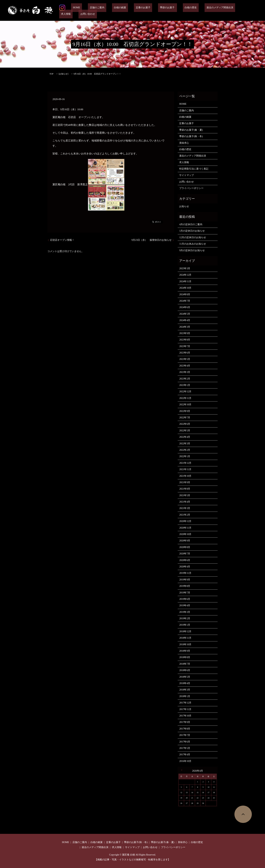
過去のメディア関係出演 (205, 10)
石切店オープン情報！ (62, 240)
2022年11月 (185, 398)
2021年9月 (185, 482)
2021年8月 (185, 489)
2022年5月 (185, 431)
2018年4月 (185, 683)
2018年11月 (185, 638)
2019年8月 (185, 586)
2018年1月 (185, 696)
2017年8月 (185, 729)
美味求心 (184, 143)
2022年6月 (185, 424)
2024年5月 (185, 314)
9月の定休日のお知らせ (192, 250)
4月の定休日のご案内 (191, 224)
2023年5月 (185, 359)
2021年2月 (185, 515)
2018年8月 (185, 657)
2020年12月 (185, 521)
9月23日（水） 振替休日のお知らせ (152, 240)
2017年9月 (185, 722)
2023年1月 (185, 385)
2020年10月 (185, 534)
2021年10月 (185, 476)
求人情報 (229, 10)
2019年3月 (185, 612)
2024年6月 (185, 307)
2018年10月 (185, 644)
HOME (82, 10)
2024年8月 (185, 294)
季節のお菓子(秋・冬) (191, 136)
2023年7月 (185, 346)
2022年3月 (185, 444)
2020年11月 (185, 528)
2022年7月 (185, 418)
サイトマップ (187, 175)
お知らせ (63, 74)
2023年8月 (185, 340)
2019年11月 (185, 573)
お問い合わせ (247, 10)
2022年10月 (185, 405)
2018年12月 (185, 631)
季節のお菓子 (158, 10)
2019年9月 (185, 580)
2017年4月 (185, 755)
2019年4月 (185, 605)
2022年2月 (185, 450)
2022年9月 (185, 411)
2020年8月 (185, 547)
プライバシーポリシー (191, 188)
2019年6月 (185, 599)
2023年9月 (185, 333)
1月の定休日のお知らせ (192, 231)
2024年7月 (185, 301)
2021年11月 (185, 469)
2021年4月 (185, 502)
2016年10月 (185, 761)
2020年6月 (185, 560)
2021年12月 (185, 463)
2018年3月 (185, 690)
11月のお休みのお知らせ (192, 244)
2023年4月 (185, 366)
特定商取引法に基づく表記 (194, 169)
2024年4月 (185, 320)
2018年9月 (185, 651)
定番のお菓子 (137, 10)
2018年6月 (185, 670)
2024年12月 (185, 275)
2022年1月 (185, 456)
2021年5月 (185, 495)
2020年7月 (185, 554)
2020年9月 (185, 541)
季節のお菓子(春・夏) (191, 130)
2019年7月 (185, 593)
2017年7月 (185, 735)
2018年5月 (185, 677)
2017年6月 (185, 742)
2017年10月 (185, 716)
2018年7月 (185, 664)
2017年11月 (185, 709)
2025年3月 (185, 268)
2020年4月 (185, 567)
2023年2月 (185, 379)
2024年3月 (185, 327)
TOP (51, 74)
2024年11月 (185, 281)
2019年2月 (185, 618)
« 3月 (183, 770)
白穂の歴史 (180, 10)
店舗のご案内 (99, 10)
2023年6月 (185, 353)
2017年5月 (185, 748)
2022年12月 (185, 392)
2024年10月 (185, 288)
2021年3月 (185, 508)
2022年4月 (185, 437)
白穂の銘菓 (118, 10)
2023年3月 (185, 372)
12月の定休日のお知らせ (193, 237)
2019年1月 (185, 625)
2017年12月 (185, 703)
